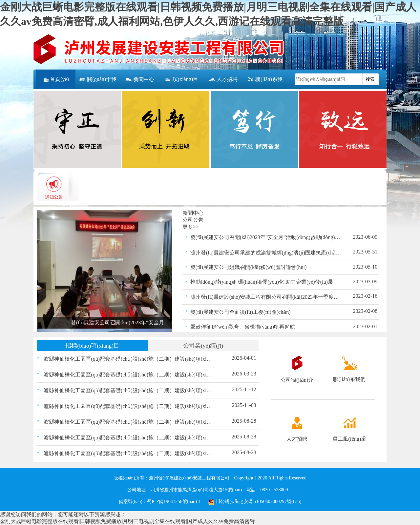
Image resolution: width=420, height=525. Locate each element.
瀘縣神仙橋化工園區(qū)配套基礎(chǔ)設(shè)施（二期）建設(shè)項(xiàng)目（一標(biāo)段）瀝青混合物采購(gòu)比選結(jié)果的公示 (129, 453)
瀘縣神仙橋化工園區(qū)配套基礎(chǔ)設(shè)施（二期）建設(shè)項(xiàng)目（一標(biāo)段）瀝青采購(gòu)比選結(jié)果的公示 (129, 438)
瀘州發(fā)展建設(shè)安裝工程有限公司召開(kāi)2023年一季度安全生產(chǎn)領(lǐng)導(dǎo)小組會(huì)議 (266, 297)
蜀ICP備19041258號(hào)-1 (174, 501)
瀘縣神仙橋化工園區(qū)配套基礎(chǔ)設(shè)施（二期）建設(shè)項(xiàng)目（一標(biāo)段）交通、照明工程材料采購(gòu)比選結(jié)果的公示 (129, 422)
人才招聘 (223, 80)
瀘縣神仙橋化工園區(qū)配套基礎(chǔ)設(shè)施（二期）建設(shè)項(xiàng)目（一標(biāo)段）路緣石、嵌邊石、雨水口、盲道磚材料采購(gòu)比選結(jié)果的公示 (129, 390)
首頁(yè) (56, 80)
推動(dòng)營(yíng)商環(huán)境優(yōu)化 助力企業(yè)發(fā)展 (262, 282)
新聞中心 (139, 80)
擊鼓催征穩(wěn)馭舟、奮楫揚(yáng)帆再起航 (243, 327)
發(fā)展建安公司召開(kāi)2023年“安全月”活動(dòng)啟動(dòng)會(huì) (266, 237)
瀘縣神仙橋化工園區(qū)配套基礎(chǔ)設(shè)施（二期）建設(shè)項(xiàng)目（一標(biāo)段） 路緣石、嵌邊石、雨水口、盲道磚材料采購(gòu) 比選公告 (129, 406)
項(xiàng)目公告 (181, 83)
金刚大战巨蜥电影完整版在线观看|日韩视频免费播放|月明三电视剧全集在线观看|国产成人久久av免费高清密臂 (127, 521)
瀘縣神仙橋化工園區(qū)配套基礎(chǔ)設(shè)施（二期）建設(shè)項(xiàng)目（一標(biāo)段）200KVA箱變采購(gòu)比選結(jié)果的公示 (129, 359)
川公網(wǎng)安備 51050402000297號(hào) (255, 501)
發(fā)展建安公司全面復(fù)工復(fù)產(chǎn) (241, 312)
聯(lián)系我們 (265, 83)
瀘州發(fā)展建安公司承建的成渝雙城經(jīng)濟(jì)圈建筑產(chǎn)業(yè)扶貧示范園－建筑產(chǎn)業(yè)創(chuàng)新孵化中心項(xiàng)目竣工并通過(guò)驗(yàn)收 (266, 253)
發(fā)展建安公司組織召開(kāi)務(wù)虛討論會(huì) (249, 267)
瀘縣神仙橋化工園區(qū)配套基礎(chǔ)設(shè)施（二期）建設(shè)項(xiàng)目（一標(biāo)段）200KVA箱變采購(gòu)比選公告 (129, 375)
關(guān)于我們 (97, 83)
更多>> (191, 227)
